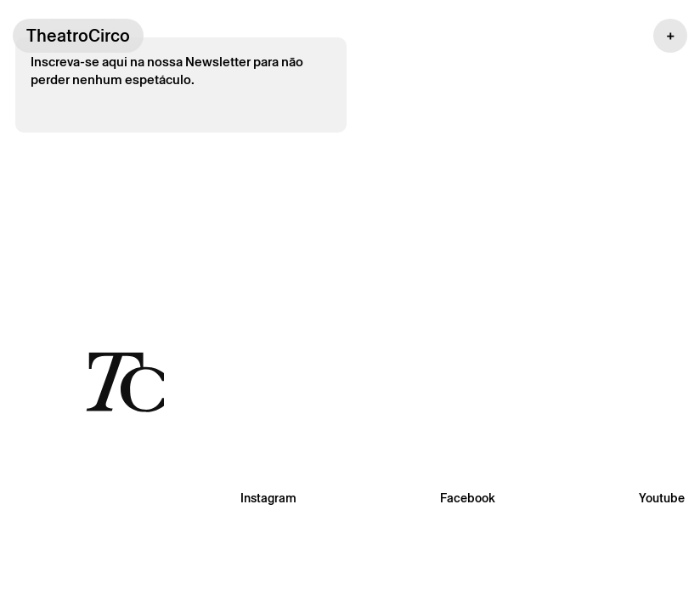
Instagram (268, 498)
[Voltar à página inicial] (125, 381)
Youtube (662, 498)
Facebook (468, 498)
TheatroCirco (78, 36)
